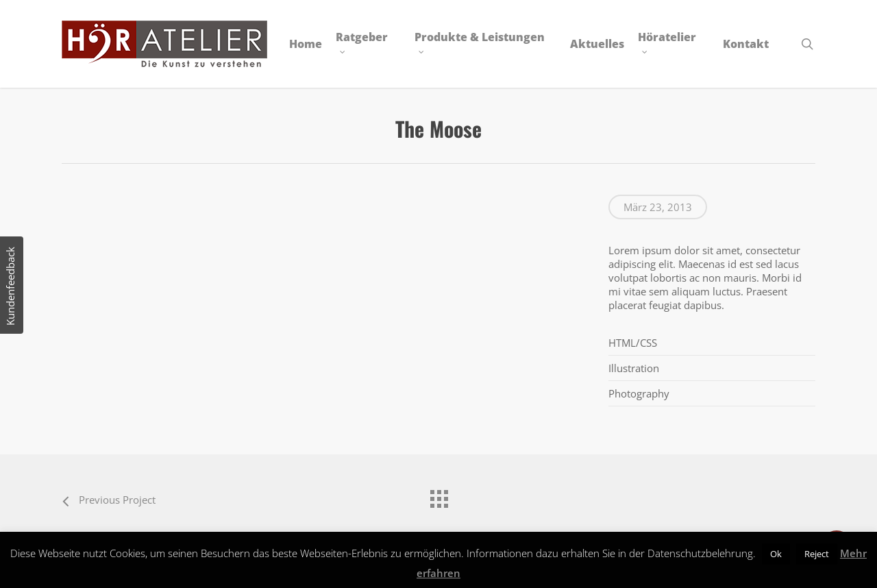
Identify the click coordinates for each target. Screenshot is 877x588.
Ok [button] (776, 554)
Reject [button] (817, 554)
